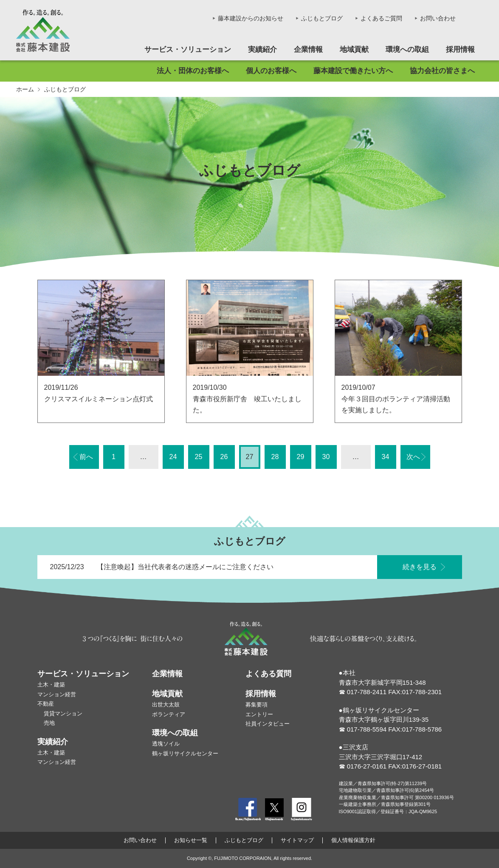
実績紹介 (262, 50)
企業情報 (308, 50)
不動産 (46, 704)
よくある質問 (268, 674)
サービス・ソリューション (188, 50)
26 (224, 457)
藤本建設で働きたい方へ (353, 71)
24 (173, 457)
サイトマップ (297, 840)
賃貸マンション (63, 713)
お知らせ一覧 (191, 840)
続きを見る (420, 570)
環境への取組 (407, 50)
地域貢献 (354, 50)
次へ (413, 457)
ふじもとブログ (322, 18)
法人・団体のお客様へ (193, 71)
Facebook (248, 809)
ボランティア (169, 714)
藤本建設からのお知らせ (251, 18)
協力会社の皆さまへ (442, 71)
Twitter (274, 809)
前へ (86, 457)
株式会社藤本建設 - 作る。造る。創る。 (43, 31)
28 (275, 457)
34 (386, 457)
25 (199, 457)
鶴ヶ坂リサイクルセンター (185, 753)
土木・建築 (51, 685)
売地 (49, 723)
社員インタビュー (268, 724)
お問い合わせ (438, 18)
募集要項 (257, 705)
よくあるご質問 (381, 18)
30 (326, 457)
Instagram (302, 809)
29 (301, 457)
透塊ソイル (166, 744)
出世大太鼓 (166, 705)
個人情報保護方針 (353, 840)
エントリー (259, 714)
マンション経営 (57, 694)
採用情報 (460, 50)
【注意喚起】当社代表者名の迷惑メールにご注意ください (185, 570)
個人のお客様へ (271, 71)
